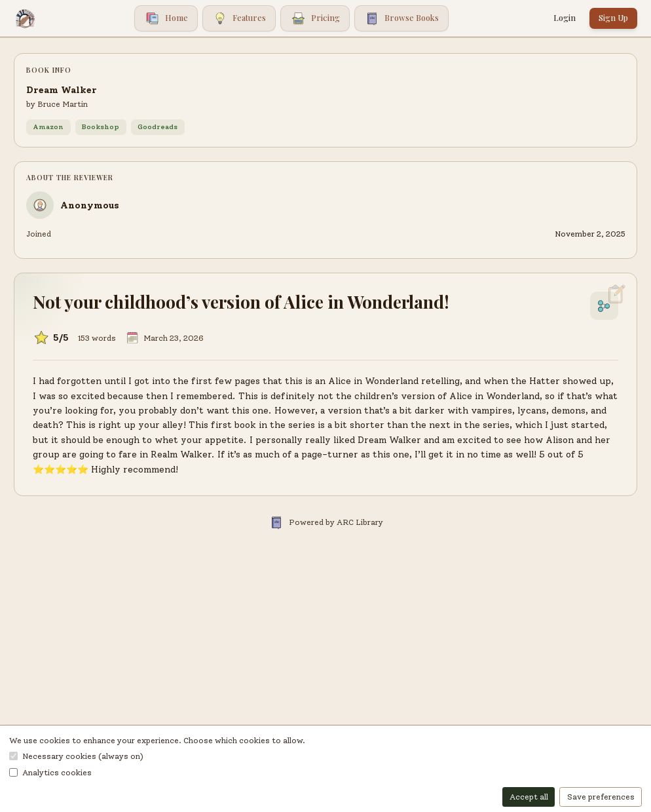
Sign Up (613, 18)
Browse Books (402, 19)
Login (565, 18)
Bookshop (101, 127)
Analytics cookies (50, 772)
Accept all (529, 797)
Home (166, 19)
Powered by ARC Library (326, 522)
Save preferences (601, 797)
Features (239, 19)
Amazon (48, 127)
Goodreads (158, 127)
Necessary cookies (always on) (76, 756)
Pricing (315, 19)
